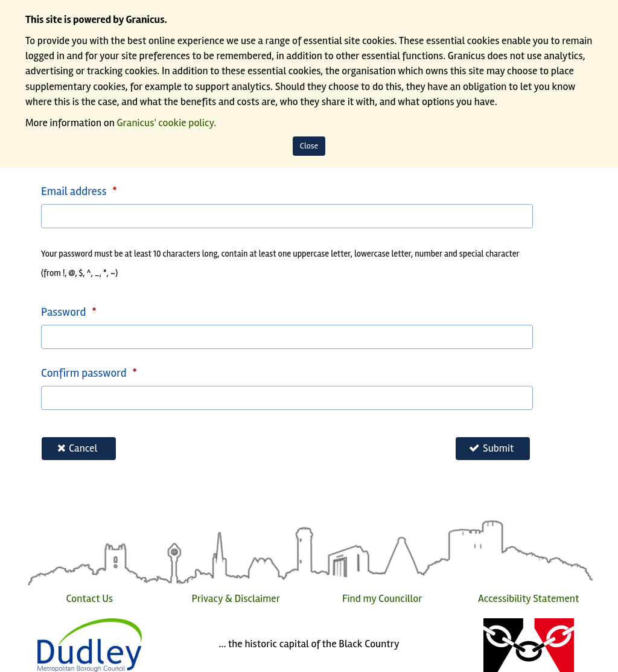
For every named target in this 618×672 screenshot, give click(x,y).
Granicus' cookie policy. (167, 123)
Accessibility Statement (528, 599)
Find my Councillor (382, 599)
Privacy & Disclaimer (236, 599)
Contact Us (89, 599)
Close (309, 146)
